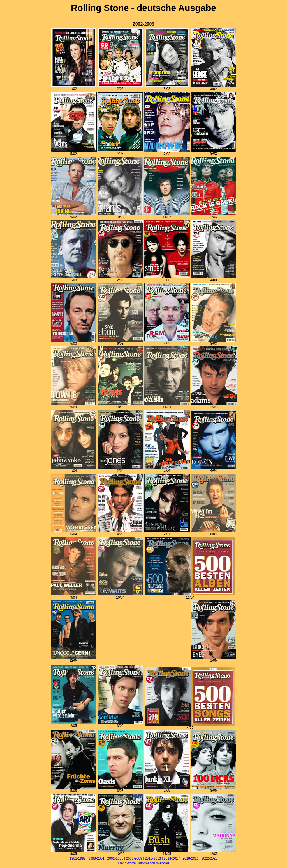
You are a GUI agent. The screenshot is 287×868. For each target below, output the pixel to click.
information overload (154, 863)
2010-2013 (153, 858)
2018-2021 (190, 858)
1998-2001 (96, 858)
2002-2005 (115, 858)
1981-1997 (77, 858)
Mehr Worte (127, 863)
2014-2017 (172, 858)
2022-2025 (209, 858)
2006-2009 (134, 858)
